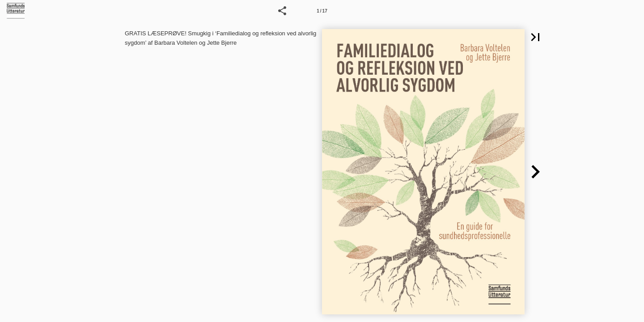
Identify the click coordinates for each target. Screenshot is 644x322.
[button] (282, 11)
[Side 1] (322, 11)
